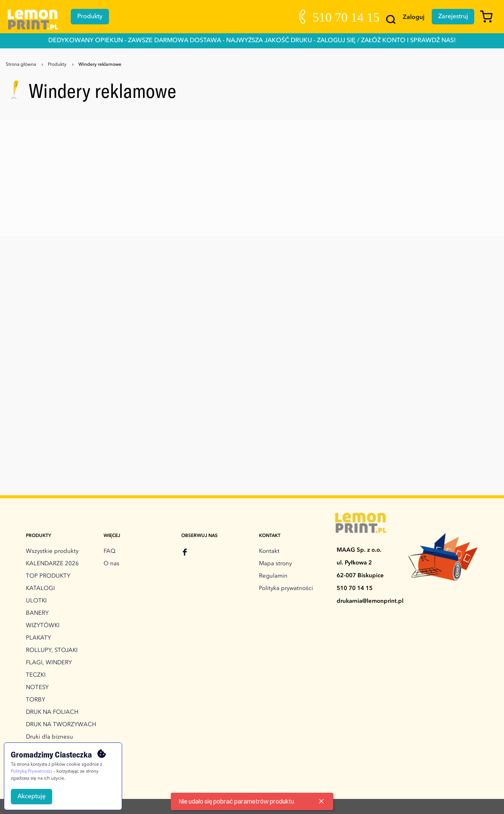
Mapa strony (275, 564)
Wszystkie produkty (52, 552)
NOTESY (37, 688)
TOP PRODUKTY (48, 576)
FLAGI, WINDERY (49, 663)
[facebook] (185, 553)
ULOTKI (36, 601)
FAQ (110, 552)
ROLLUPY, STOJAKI (52, 651)
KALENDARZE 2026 (52, 564)
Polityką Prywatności (31, 771)
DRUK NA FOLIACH (52, 712)
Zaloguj (413, 17)
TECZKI (36, 675)
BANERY (37, 613)
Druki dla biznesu (49, 737)
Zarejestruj (453, 17)
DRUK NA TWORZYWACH (61, 725)
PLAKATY (38, 638)
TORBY (36, 700)
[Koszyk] (489, 20)
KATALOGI (40, 589)
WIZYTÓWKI (43, 626)
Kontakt (269, 552)
